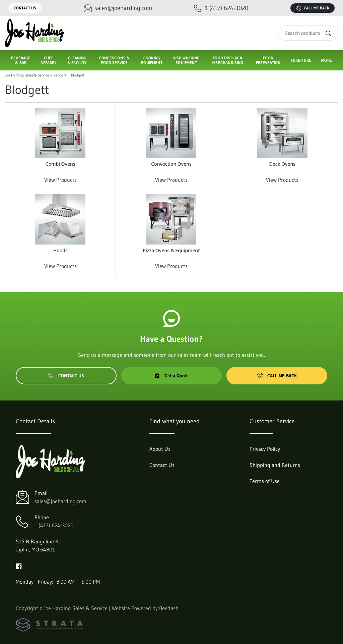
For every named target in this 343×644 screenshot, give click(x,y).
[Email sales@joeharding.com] (118, 8)
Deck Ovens (283, 164)
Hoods (60, 250)
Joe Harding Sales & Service (27, 75)
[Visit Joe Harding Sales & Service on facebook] (19, 566)
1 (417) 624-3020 (54, 525)
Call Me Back (313, 8)
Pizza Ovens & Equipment (171, 250)
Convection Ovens (171, 164)
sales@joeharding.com (60, 501)
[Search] (308, 33)
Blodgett (78, 75)
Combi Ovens (60, 164)
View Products (60, 180)
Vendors (60, 75)
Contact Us (25, 8)
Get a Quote (171, 376)
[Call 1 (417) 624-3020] (221, 8)
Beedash (169, 608)
